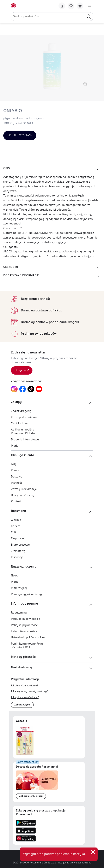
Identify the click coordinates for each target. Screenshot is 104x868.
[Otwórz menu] (90, 6)
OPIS (52, 169)
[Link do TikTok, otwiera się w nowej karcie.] (31, 389)
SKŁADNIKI (52, 268)
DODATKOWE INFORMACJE (52, 276)
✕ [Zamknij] (93, 852)
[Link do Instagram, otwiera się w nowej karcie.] (14, 389)
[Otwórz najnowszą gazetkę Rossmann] (25, 741)
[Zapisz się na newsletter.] (22, 370)
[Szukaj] (89, 17)
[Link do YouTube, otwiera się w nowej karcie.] (39, 389)
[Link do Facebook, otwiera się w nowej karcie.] (23, 389)
